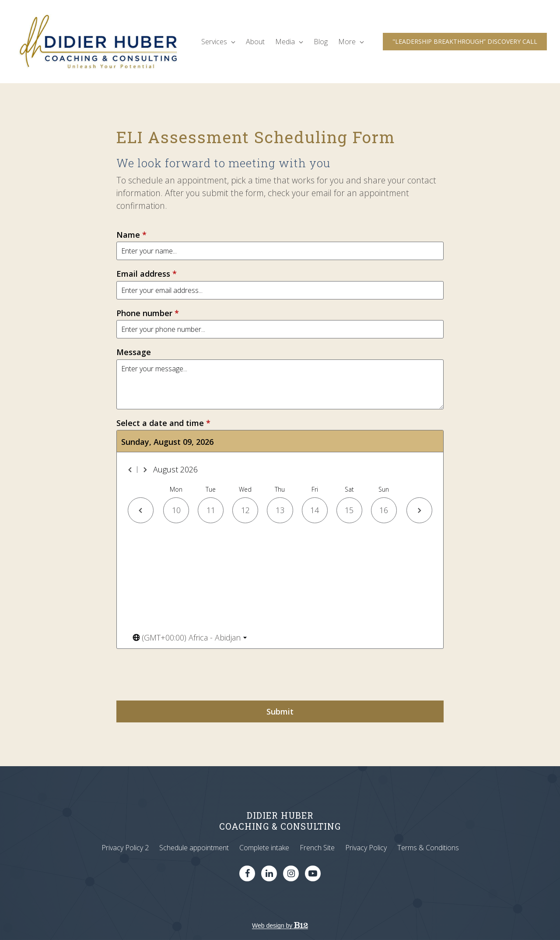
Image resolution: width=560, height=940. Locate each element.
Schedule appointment (194, 848)
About (255, 42)
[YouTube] (313, 873)
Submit (280, 711)
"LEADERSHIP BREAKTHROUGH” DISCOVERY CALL (465, 41)
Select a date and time (163, 423)
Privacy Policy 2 (125, 848)
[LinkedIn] (269, 873)
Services (218, 42)
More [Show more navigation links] (351, 42)
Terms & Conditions (428, 848)
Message (134, 352)
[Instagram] (291, 873)
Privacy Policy (366, 848)
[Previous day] (141, 510)
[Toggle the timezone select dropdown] (190, 638)
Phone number (148, 313)
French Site (317, 848)
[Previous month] (130, 470)
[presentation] (183, 675)
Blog (321, 42)
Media (289, 42)
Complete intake (264, 848)
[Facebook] (247, 873)
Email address (147, 274)
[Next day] (419, 510)
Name (131, 235)
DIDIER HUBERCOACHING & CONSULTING (280, 821)
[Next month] (145, 470)
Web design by (280, 926)
